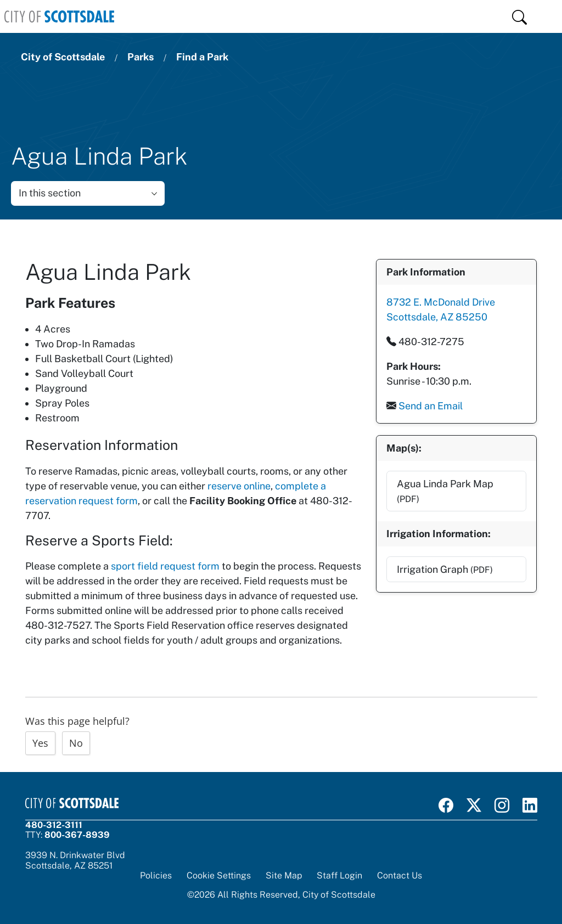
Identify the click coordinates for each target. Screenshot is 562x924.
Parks (140, 57)
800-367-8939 (77, 835)
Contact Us (400, 875)
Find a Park (202, 57)
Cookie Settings (219, 876)
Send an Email (430, 405)
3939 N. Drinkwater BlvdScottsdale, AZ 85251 (75, 860)
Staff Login (339, 875)
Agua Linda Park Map (445, 491)
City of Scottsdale (63, 57)
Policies (156, 875)
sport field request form (165, 566)
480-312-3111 (54, 825)
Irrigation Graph (444, 569)
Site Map (284, 875)
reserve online (239, 486)
